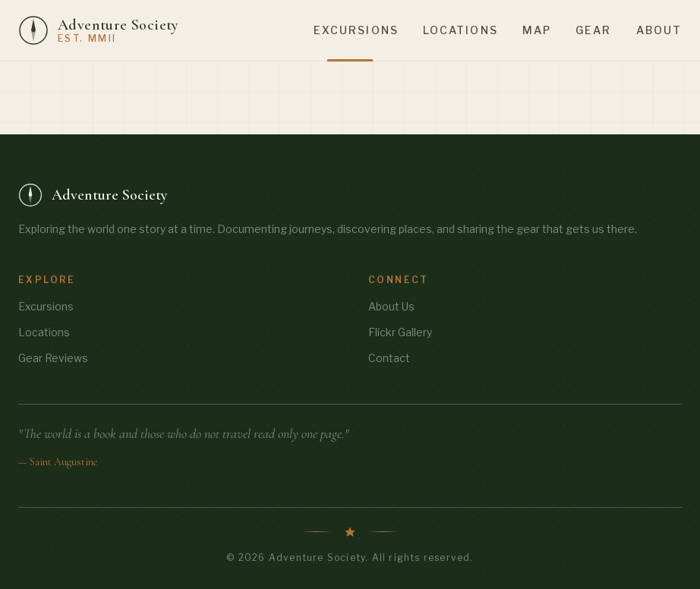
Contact (389, 358)
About (659, 30)
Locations (460, 30)
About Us (391, 306)
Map (537, 30)
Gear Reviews (53, 358)
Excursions (356, 30)
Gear (593, 30)
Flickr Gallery (400, 332)
